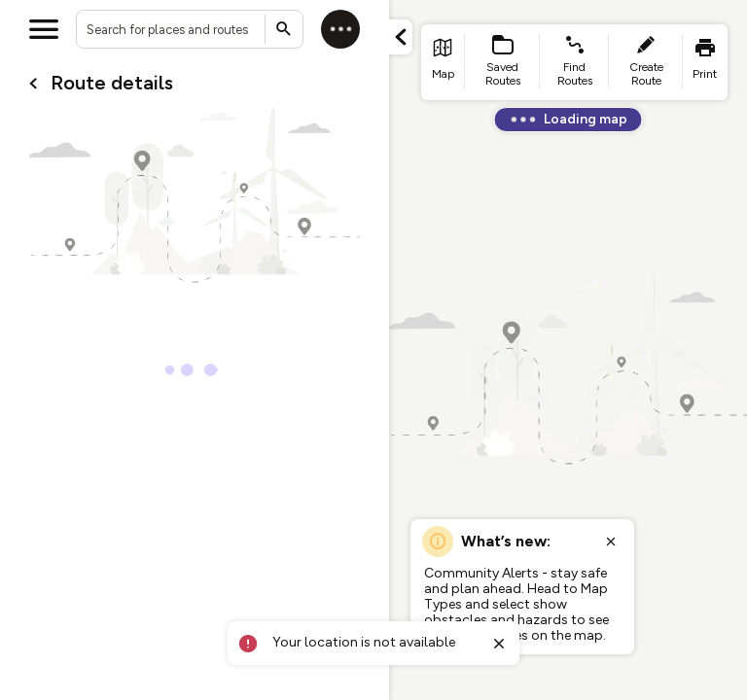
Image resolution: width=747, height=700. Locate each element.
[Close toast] (499, 644)
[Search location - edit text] (190, 29)
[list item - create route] (646, 62)
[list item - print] (705, 62)
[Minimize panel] (401, 37)
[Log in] (340, 29)
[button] (401, 37)
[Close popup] (611, 542)
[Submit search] (284, 29)
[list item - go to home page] (443, 62)
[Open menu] (44, 29)
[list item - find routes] (574, 62)
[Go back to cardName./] (33, 84)
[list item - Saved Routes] (503, 62)
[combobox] (190, 29)
